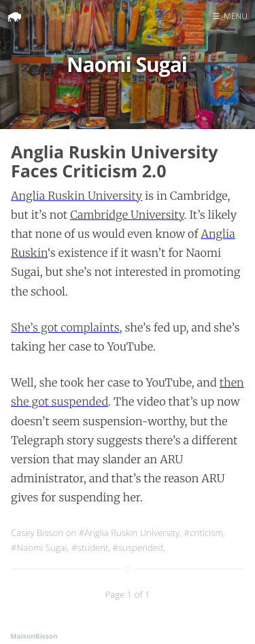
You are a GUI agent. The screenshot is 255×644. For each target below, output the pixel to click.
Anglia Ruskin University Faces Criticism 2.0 (115, 162)
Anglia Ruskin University (76, 196)
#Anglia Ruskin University (129, 533)
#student (90, 548)
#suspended (138, 548)
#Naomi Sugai (39, 548)
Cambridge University (127, 215)
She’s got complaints (65, 328)
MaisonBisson (34, 636)
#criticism (204, 533)
